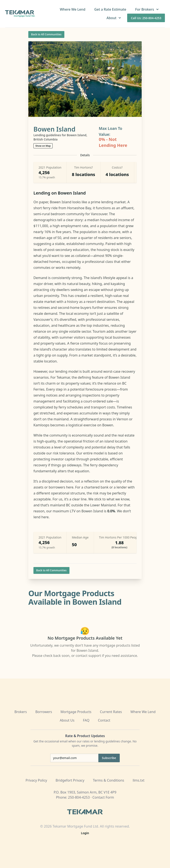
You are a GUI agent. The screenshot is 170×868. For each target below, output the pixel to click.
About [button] (114, 18)
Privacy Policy (36, 780)
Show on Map (43, 146)
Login (85, 833)
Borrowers (44, 712)
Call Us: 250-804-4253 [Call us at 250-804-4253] (146, 18)
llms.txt (139, 780)
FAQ (86, 720)
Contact (104, 720)
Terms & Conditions (109, 780)
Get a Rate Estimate (110, 9)
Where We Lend (73, 9)
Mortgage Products (76, 712)
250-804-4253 (79, 797)
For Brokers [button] (147, 9)
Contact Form (103, 797)
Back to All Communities (46, 34)
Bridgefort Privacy (70, 780)
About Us (67, 720)
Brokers (21, 712)
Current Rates (111, 712)
